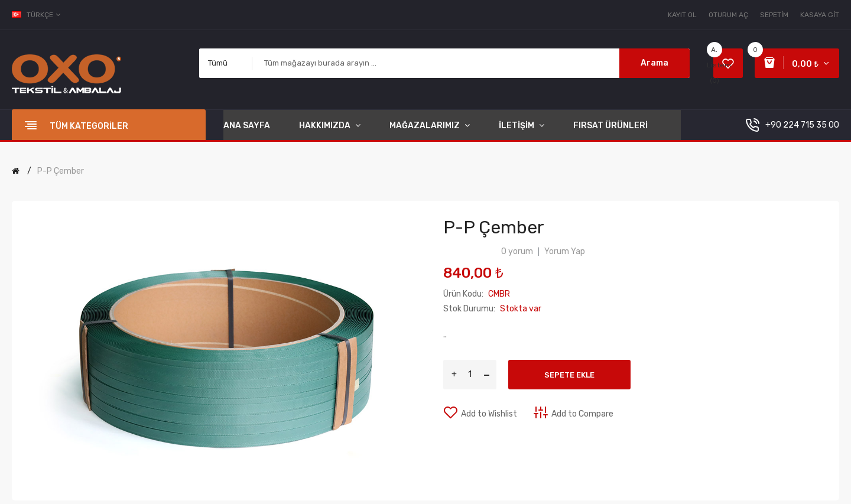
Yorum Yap (565, 251)
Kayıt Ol (682, 15)
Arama (655, 63)
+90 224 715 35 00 (802, 125)
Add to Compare (582, 414)
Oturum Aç (728, 15)
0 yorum (517, 251)
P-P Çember (61, 171)
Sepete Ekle (569, 375)
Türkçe (37, 15)
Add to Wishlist (489, 414)
